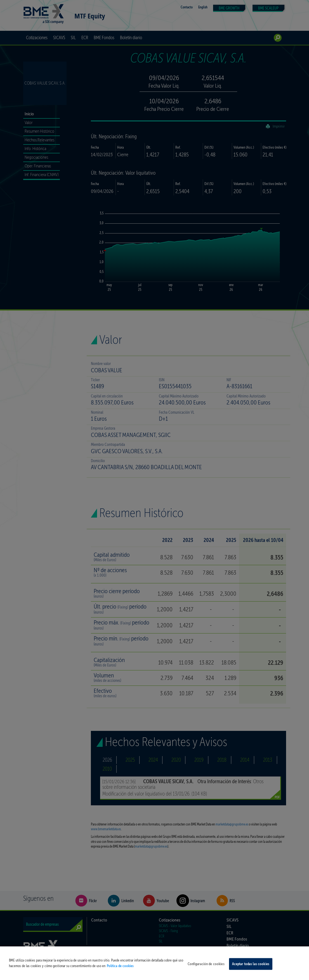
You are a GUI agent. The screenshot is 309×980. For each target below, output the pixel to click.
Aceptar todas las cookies (251, 969)
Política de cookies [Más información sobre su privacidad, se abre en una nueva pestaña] (120, 971)
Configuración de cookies (206, 969)
